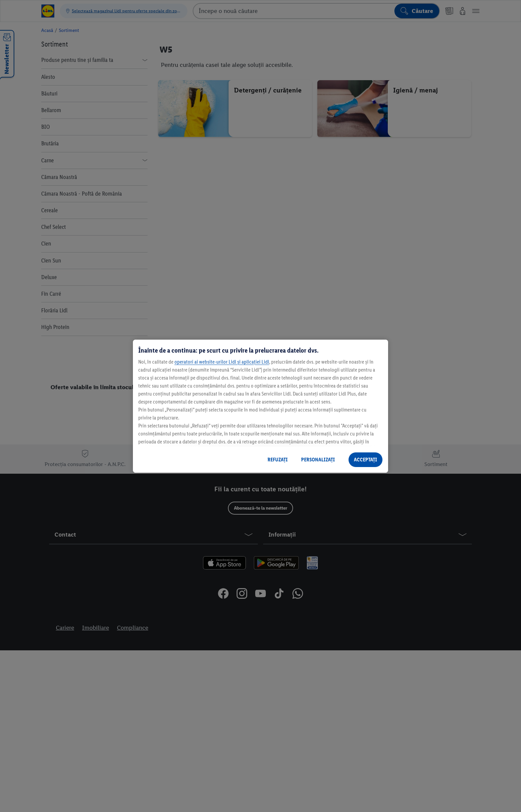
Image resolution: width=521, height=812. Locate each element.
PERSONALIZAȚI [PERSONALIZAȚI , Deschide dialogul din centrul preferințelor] (318, 460)
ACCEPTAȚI (365, 460)
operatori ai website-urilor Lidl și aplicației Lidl (222, 362)
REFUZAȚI (278, 460)
